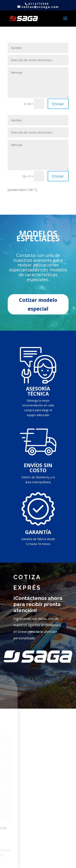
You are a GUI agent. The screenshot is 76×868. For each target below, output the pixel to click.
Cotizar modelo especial (38, 304)
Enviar (58, 104)
